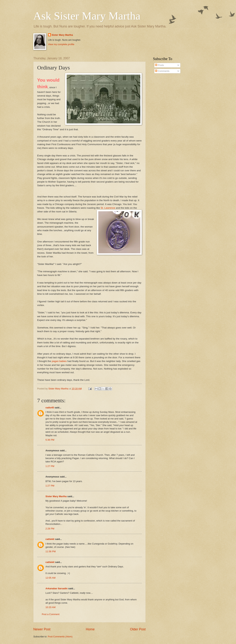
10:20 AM (50, 607)
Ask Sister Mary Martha (87, 16)
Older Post (138, 629)
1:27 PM (50, 466)
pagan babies (59, 361)
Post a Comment (51, 614)
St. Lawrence (108, 208)
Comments (162, 71)
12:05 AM (50, 578)
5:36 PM (50, 440)
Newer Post (42, 629)
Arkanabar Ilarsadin (57, 588)
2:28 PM (50, 529)
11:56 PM (51, 551)
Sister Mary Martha (62, 35)
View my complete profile (61, 44)
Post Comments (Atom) (60, 637)
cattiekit (50, 539)
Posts (159, 65)
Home (90, 629)
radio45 (50, 408)
